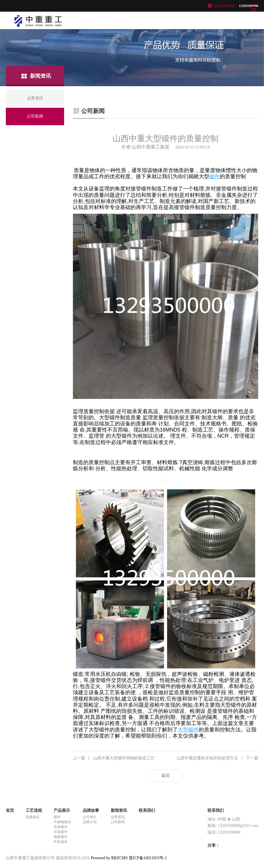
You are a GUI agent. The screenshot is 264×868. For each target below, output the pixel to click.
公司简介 (90, 817)
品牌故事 (91, 810)
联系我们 (147, 810)
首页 (10, 810)
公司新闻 (118, 822)
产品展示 (62, 810)
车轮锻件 (61, 832)
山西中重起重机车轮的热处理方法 (217, 758)
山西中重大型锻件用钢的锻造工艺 (114, 758)
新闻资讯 (119, 810)
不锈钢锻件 (62, 822)
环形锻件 (61, 842)
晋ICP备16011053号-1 (148, 858)
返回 (166, 776)
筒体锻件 (61, 827)
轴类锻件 (61, 837)
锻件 (57, 817)
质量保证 (33, 817)
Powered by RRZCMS (109, 858)
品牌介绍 (90, 822)
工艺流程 (34, 810)
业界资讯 (118, 817)
